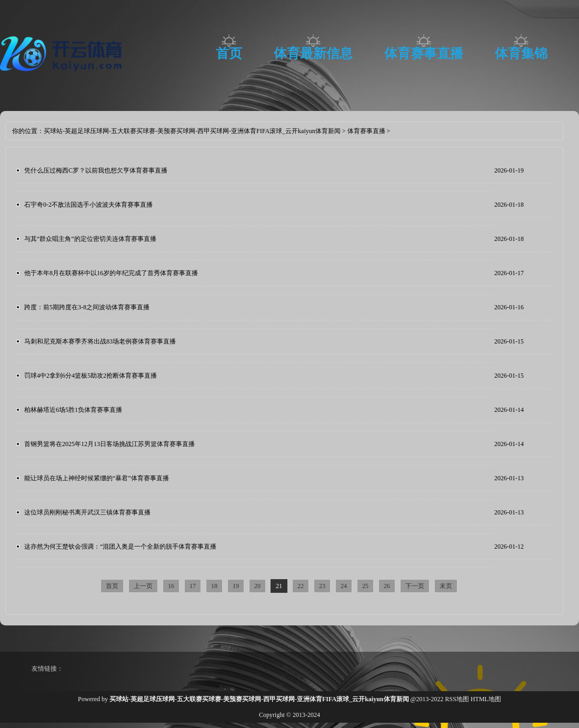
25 (365, 586)
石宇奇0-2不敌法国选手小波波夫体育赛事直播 (88, 205)
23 (322, 586)
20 (257, 586)
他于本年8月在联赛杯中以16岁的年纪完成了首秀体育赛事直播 (111, 273)
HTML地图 (486, 699)
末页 (446, 586)
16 (171, 586)
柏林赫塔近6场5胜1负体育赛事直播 (73, 410)
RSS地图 (457, 699)
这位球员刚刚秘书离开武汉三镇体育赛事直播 (87, 512)
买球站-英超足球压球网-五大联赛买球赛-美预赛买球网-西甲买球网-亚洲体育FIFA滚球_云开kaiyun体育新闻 (192, 131)
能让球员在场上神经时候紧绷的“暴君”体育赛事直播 (97, 478)
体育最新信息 (313, 53)
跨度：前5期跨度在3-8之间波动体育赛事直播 (87, 307)
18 (214, 586)
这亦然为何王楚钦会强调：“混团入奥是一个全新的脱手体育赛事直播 (120, 547)
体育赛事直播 (424, 53)
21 (279, 586)
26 (387, 586)
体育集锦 (521, 53)
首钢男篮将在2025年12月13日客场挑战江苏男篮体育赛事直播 (109, 444)
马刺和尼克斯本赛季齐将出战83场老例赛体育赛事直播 (100, 341)
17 (193, 586)
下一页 (415, 586)
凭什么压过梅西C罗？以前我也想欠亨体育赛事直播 (96, 170)
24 (344, 586)
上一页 (143, 586)
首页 (229, 53)
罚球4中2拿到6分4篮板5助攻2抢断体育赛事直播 (91, 376)
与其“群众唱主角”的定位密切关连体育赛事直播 (90, 239)
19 (236, 586)
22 (301, 586)
